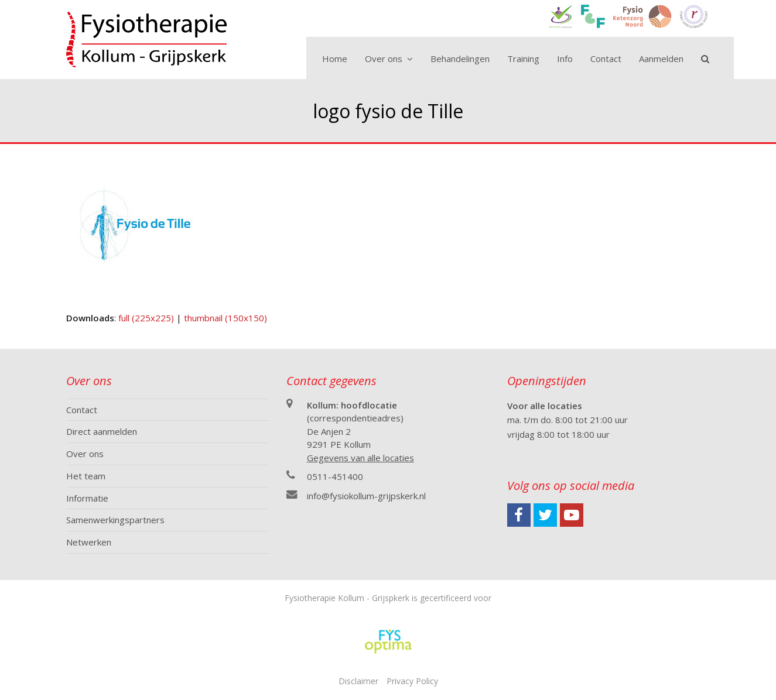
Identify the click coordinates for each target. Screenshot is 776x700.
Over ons (85, 454)
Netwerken (89, 542)
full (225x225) (146, 318)
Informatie (87, 498)
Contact (82, 410)
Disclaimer (358, 681)
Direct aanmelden (102, 431)
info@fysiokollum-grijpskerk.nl (366, 496)
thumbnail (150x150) (225, 318)
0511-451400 (335, 476)
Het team (86, 476)
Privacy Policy (412, 681)
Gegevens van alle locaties (360, 458)
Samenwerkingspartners (115, 520)
